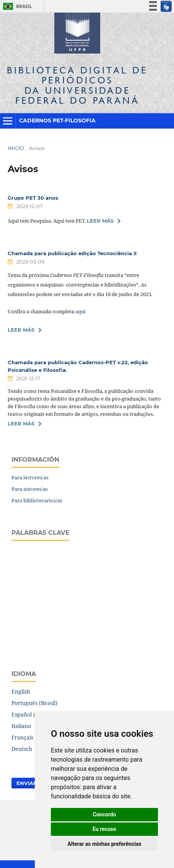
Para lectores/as (30, 477)
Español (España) (34, 714)
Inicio (16, 148)
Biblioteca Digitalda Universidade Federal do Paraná (77, 85)
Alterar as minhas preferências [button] (104, 844)
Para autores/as (30, 489)
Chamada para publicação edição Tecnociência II (72, 253)
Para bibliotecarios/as (37, 500)
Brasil (16, 6)
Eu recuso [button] (104, 829)
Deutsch (22, 749)
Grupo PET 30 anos (33, 198)
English (21, 691)
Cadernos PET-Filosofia (57, 121)
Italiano (21, 726)
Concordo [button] (105, 814)
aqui (80, 311)
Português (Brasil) (34, 703)
